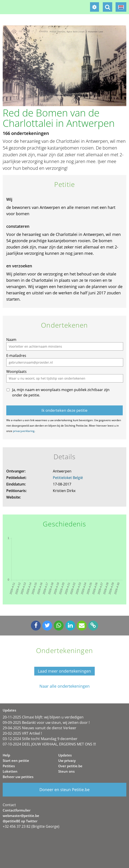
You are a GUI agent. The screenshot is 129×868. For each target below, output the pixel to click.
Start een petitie (16, 761)
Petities (9, 766)
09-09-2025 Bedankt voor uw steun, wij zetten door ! (46, 723)
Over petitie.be (70, 766)
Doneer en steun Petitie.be (64, 790)
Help (6, 755)
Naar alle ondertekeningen (64, 686)
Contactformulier (17, 810)
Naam (11, 340)
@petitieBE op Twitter (20, 821)
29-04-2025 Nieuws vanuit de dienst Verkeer (40, 728)
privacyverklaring (24, 431)
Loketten (10, 771)
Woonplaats (16, 371)
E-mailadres (16, 356)
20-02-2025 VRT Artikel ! (22, 733)
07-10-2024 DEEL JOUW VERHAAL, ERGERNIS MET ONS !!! (49, 744)
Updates (65, 755)
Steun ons (66, 771)
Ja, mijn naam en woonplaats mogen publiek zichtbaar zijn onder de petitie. (61, 392)
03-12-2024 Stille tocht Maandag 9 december (40, 739)
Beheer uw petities (18, 777)
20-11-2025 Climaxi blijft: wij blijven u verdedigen (43, 717)
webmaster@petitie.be (21, 816)
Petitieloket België (68, 478)
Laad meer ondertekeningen (64, 671)
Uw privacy (67, 761)
